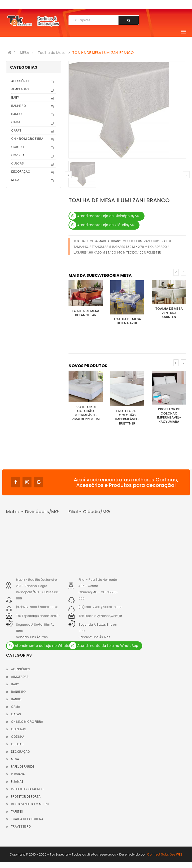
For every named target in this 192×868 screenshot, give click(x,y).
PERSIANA (18, 774)
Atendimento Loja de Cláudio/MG (102, 225)
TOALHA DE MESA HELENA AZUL (127, 321)
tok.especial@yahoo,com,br (38, 616)
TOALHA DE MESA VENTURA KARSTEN (169, 313)
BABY (15, 97)
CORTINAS (19, 147)
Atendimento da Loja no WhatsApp (41, 646)
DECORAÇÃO (21, 172)
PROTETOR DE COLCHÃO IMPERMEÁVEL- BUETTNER (127, 417)
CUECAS (17, 163)
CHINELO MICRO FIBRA (27, 139)
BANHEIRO (18, 106)
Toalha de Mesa (52, 53)
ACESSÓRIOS (21, 81)
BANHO (16, 114)
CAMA (16, 122)
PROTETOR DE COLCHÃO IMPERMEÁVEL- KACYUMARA (169, 415)
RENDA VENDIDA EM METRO (30, 804)
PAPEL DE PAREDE (23, 767)
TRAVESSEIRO (21, 826)
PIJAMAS (17, 782)
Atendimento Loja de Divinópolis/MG (105, 216)
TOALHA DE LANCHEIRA (27, 819)
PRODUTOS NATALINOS (27, 789)
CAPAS (16, 130)
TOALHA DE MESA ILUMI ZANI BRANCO (103, 53)
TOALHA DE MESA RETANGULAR (85, 313)
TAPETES (17, 811)
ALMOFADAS (20, 89)
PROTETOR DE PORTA (26, 796)
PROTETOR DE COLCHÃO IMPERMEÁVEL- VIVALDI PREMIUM (86, 413)
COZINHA (18, 155)
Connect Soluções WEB (165, 854)
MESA (24, 53)
